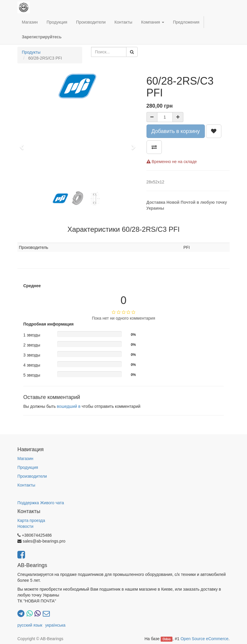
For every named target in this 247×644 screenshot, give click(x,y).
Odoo (167, 639)
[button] (23, 144)
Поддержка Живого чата (41, 503)
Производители (32, 476)
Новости (25, 526)
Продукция (28, 467)
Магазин (25, 459)
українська (55, 625)
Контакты (26, 485)
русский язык (30, 625)
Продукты (31, 52)
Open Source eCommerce (204, 639)
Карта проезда (31, 520)
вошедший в (69, 406)
